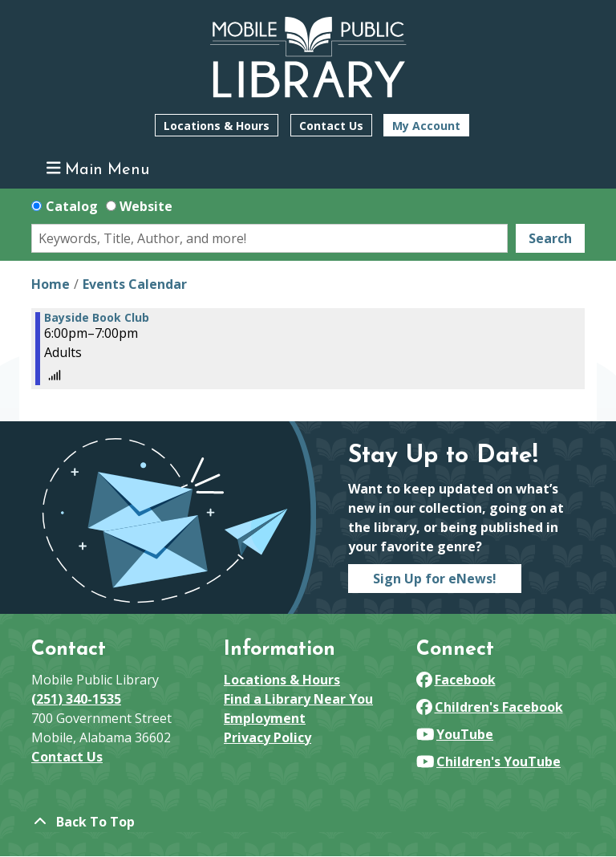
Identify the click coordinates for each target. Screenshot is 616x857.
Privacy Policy (267, 737)
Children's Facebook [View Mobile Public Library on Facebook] (490, 707)
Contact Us (331, 126)
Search (550, 238)
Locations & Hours (217, 126)
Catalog (72, 206)
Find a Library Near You (298, 699)
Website (146, 206)
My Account (426, 126)
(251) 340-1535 (76, 699)
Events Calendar (135, 284)
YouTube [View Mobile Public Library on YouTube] (455, 734)
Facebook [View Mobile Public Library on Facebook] (456, 680)
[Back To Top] (308, 822)
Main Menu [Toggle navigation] (98, 169)
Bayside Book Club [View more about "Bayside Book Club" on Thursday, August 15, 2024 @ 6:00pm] (97, 318)
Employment (265, 718)
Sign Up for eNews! (435, 579)
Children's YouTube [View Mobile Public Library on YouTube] (488, 762)
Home (51, 284)
